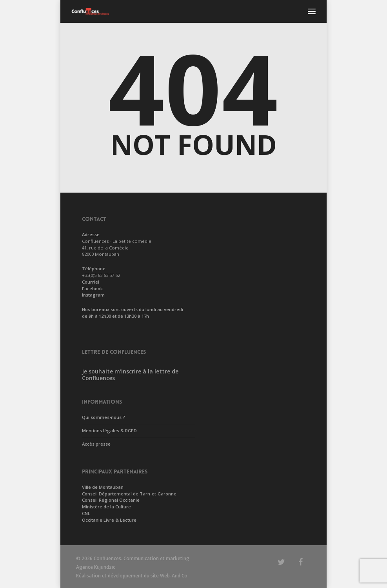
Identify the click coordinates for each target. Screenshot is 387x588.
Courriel (91, 282)
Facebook (92, 289)
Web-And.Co (174, 576)
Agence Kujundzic (96, 567)
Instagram (93, 295)
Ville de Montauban (103, 487)
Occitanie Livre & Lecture (109, 520)
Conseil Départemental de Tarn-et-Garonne (129, 494)
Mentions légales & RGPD (109, 431)
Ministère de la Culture (106, 507)
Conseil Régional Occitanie (111, 500)
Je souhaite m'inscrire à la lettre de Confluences (130, 375)
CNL (86, 513)
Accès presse (96, 444)
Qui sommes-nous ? (104, 417)
